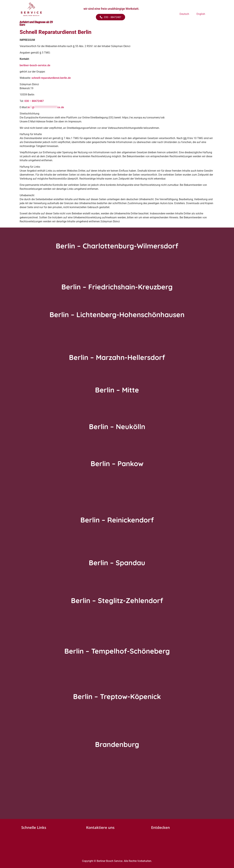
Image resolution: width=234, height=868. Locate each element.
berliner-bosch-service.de (35, 65)
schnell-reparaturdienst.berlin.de (51, 78)
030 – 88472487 (34, 101)
